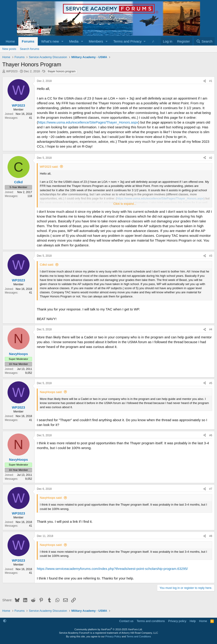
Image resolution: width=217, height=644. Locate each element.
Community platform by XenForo (108, 629)
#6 (211, 435)
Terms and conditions (151, 621)
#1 (211, 81)
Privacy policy (177, 621)
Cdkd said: (47, 265)
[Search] (204, 41)
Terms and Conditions (139, 636)
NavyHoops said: (51, 392)
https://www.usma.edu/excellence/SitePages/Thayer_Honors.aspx (88, 122)
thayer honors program (62, 71)
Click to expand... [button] (125, 204)
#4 (211, 329)
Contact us (126, 621)
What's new (50, 41)
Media (74, 41)
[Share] (205, 81)
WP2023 (12, 71)
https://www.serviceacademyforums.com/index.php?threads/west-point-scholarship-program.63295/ (112, 569)
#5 (211, 383)
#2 (211, 158)
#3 (211, 256)
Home (10, 41)
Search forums (30, 49)
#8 (211, 536)
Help (193, 621)
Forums (28, 41)
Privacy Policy (113, 636)
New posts (9, 49)
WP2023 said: (49, 167)
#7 (211, 489)
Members (96, 41)
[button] (62, 41)
